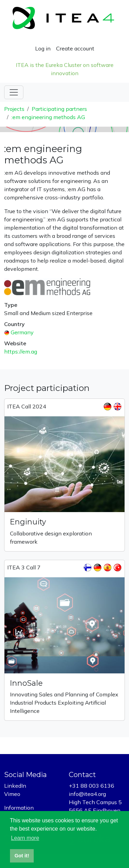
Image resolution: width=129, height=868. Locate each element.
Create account (75, 48)
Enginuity (28, 522)
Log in (43, 48)
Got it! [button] (22, 856)
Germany (22, 332)
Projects (14, 109)
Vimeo (12, 794)
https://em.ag (21, 351)
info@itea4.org (87, 794)
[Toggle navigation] (14, 92)
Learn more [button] (25, 838)
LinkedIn (15, 786)
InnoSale (26, 683)
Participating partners (59, 109)
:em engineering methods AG (48, 117)
